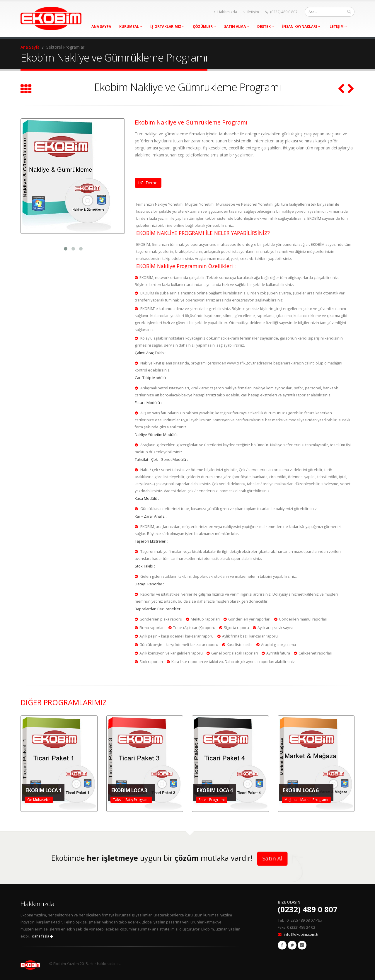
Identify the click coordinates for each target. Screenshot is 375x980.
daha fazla (42, 936)
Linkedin (302, 945)
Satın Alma (237, 27)
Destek (266, 27)
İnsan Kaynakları (301, 27)
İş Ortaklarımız (167, 27)
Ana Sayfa (101, 27)
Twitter (292, 945)
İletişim (251, 12)
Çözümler (204, 27)
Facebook (282, 945)
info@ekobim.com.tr (301, 934)
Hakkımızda (226, 12)
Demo (148, 183)
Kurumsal (131, 27)
